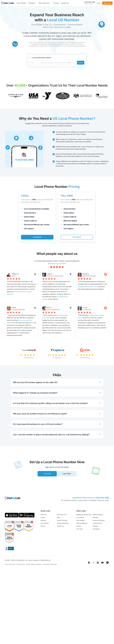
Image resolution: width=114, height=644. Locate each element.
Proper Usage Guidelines (34, 565)
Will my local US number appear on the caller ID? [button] (57, 383)
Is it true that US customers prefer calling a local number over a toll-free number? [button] (57, 404)
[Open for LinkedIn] (98, 563)
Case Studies (80, 521)
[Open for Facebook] (89, 563)
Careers (79, 527)
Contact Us (65, 3)
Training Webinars (82, 524)
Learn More (68, 474)
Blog (58, 518)
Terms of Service (10, 565)
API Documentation (63, 524)
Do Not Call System (99, 521)
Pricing (56, 3)
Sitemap (95, 527)
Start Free (107, 3)
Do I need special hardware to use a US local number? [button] (57, 424)
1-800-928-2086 (90, 2)
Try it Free (46, 474)
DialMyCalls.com (46, 561)
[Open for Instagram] (107, 563)
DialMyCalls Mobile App (84, 515)
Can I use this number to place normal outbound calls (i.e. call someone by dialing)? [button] (57, 435)
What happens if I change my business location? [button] (57, 393)
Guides (43, 518)
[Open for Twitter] (93, 563)
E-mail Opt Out (97, 524)
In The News (80, 518)
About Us (43, 515)
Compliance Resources (50, 565)
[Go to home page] (8, 3)
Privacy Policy (21, 565)
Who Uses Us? (45, 3)
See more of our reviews (57, 264)
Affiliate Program (98, 515)
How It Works (21, 3)
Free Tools (80, 530)
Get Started (37, 237)
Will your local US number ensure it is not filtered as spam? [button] (57, 414)
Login (99, 3)
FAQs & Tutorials (62, 521)
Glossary (95, 518)
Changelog (96, 530)
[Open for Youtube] (102, 563)
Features (33, 3)
